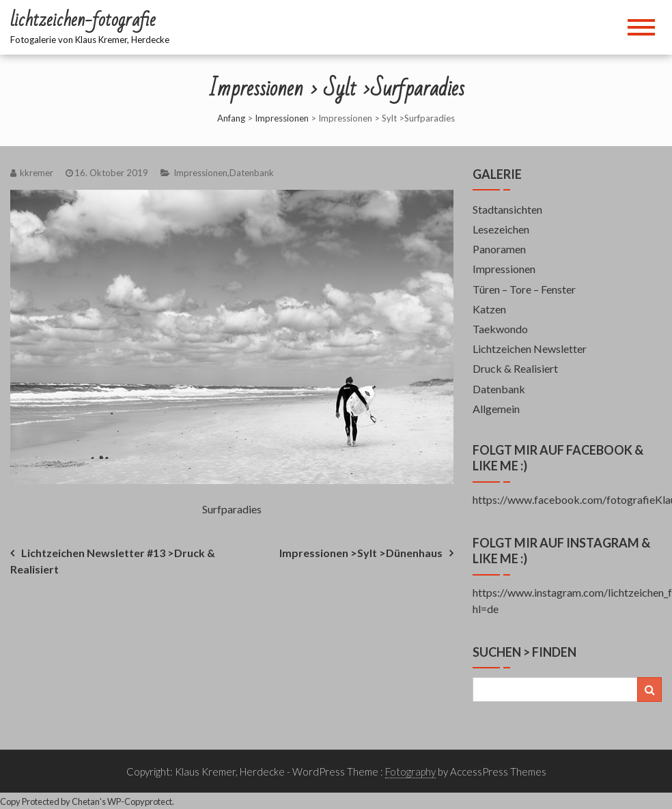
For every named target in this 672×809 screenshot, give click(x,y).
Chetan (86, 801)
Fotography (410, 771)
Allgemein (496, 409)
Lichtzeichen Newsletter (530, 349)
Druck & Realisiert (515, 368)
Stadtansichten (507, 209)
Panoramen (499, 249)
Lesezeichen (501, 229)
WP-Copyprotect (140, 801)
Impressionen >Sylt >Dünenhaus (361, 553)
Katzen (489, 309)
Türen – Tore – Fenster (524, 289)
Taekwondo (500, 329)
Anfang (231, 118)
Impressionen (282, 118)
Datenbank (252, 173)
